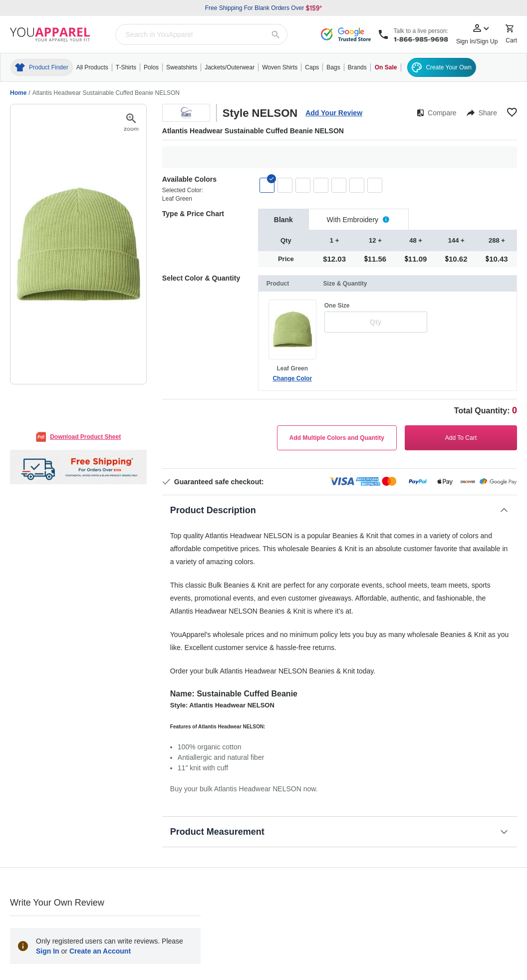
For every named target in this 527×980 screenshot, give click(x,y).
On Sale (386, 67)
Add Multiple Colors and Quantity (337, 438)
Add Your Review (334, 113)
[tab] (283, 219)
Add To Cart (461, 438)
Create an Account (100, 951)
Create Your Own (441, 67)
